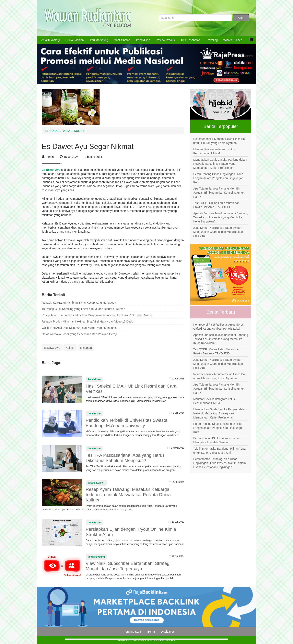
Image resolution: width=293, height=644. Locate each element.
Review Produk (165, 40)
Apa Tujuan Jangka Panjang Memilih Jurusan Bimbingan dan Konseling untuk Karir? (219, 193)
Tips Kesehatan (191, 40)
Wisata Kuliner (233, 40)
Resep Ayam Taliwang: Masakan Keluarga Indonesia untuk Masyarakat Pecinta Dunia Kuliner (128, 495)
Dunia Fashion (74, 40)
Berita (151, 632)
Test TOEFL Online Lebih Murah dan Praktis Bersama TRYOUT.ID (216, 205)
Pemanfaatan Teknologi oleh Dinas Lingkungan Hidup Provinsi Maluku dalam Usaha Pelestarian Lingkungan (220, 463)
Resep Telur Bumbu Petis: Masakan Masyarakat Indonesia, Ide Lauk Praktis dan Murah (97, 315)
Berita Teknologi (50, 40)
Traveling (212, 40)
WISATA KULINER (75, 131)
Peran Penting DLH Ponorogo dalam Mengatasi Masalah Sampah (216, 440)
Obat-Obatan (122, 40)
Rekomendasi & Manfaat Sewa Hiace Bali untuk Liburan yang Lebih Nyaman (220, 141)
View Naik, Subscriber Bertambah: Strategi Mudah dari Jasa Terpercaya (128, 566)
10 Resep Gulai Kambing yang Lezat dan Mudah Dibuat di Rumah (83, 309)
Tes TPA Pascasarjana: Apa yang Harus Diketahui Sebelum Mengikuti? (125, 458)
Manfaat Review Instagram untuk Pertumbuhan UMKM (214, 151)
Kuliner (70, 348)
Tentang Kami (133, 632)
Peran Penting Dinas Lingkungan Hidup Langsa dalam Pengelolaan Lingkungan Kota (218, 178)
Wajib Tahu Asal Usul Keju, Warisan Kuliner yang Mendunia (79, 328)
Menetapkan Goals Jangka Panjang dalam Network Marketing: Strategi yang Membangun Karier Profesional (220, 164)
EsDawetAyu (52, 348)
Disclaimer (167, 632)
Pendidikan (143, 40)
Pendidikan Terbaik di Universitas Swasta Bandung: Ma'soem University (127, 423)
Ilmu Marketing (99, 40)
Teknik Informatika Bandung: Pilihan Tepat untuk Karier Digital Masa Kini (220, 451)
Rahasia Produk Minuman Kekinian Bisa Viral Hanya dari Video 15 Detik (87, 321)
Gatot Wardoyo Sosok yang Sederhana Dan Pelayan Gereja (80, 334)
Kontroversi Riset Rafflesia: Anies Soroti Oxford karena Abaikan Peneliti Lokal (218, 327)
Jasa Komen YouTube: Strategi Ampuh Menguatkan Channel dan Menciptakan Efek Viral (218, 232)
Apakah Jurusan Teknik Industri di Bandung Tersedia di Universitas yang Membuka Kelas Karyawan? (221, 217)
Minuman (86, 348)
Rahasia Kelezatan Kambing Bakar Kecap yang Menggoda (79, 303)
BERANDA (52, 131)
